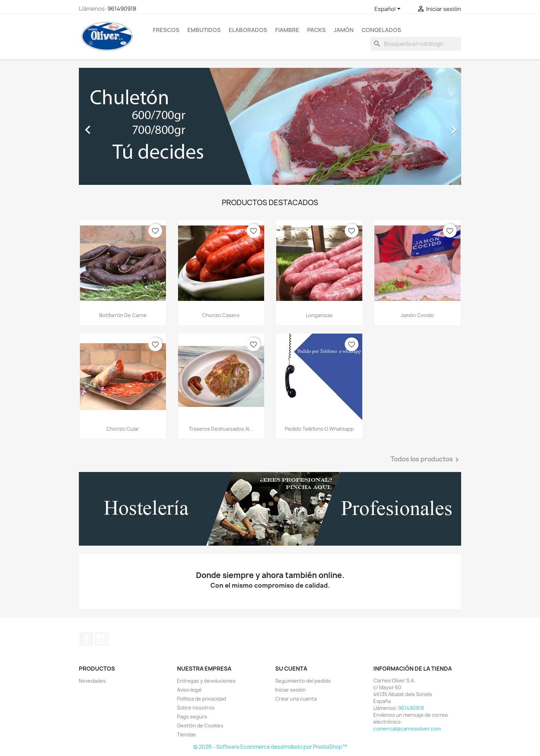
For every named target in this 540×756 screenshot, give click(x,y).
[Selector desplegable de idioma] (389, 9)
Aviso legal (189, 690)
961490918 (122, 9)
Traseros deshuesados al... (221, 429)
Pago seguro (192, 717)
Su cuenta (291, 669)
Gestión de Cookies (200, 726)
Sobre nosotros (196, 708)
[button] (108, 126)
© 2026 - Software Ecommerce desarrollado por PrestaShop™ (270, 747)
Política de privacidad (202, 699)
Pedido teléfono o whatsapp (319, 429)
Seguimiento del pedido (303, 681)
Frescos (166, 30)
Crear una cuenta (296, 699)
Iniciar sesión (290, 690)
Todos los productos (426, 460)
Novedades (92, 681)
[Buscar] (416, 44)
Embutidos (204, 30)
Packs (316, 30)
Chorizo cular (123, 429)
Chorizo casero (221, 315)
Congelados (381, 30)
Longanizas (319, 315)
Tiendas (186, 734)
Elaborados (248, 30)
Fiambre (287, 30)
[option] (270, 126)
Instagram (102, 639)
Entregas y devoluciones (206, 681)
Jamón (344, 30)
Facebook (86, 639)
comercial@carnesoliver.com (407, 729)
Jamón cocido (417, 315)
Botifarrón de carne (123, 315)
